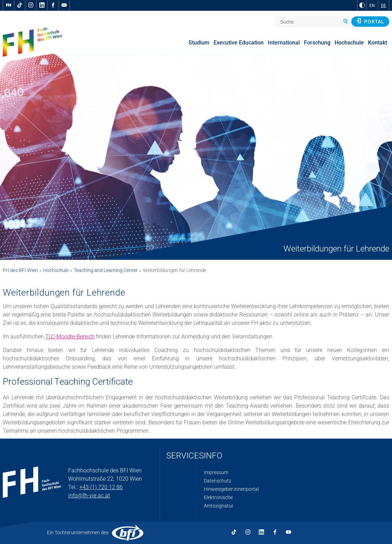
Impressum (216, 472)
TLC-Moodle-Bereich (70, 337)
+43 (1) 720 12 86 (101, 487)
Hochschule (56, 270)
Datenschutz (218, 481)
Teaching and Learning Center (106, 270)
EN (372, 6)
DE (383, 6)
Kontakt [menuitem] (378, 43)
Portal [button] (370, 21)
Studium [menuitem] (199, 43)
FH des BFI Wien (20, 270)
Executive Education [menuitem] (239, 43)
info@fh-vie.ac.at (89, 495)
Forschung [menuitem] (317, 43)
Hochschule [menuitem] (349, 43)
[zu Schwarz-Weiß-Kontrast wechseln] (362, 5)
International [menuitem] (284, 43)
